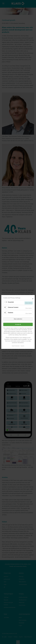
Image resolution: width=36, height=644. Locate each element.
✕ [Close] (33, 299)
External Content (13, 307)
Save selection (18, 319)
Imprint (22, 346)
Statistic (11, 313)
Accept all (18, 324)
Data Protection (16, 346)
